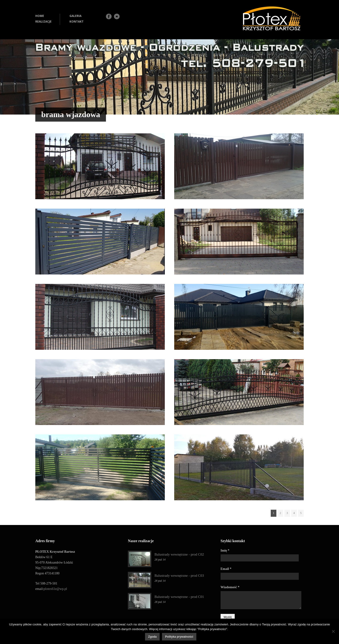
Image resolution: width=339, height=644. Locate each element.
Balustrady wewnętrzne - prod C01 (179, 597)
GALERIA (75, 16)
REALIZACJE (43, 22)
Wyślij (228, 617)
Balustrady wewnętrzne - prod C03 (179, 576)
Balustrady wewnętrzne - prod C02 (179, 554)
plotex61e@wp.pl (55, 589)
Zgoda (152, 637)
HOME (40, 16)
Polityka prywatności (179, 637)
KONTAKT (77, 22)
